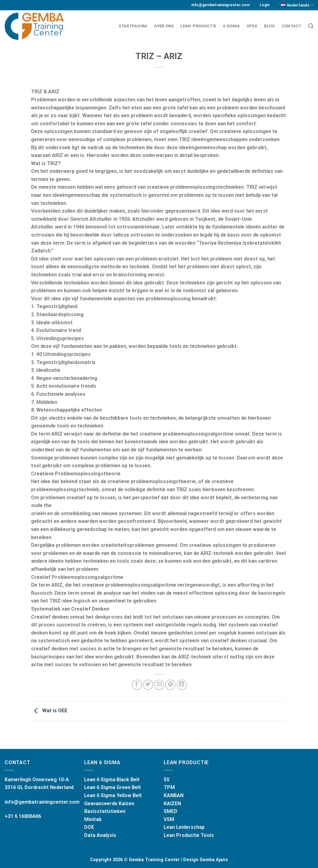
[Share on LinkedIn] (182, 685)
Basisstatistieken (105, 811)
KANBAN (174, 795)
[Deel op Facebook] (137, 685)
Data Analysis (100, 835)
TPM (169, 787)
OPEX (252, 26)
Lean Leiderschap (184, 827)
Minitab (93, 819)
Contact (292, 26)
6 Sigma (231, 26)
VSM (169, 819)
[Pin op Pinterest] (170, 685)
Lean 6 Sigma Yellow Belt (113, 795)
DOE (89, 827)
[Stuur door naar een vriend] (159, 685)
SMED (170, 811)
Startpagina (133, 26)
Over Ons (164, 26)
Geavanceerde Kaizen (109, 803)
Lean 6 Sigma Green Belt (113, 787)
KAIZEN (172, 803)
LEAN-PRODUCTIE (198, 26)
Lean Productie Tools (189, 835)
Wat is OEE (49, 711)
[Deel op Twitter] (148, 685)
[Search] (311, 26)
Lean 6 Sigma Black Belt (112, 780)
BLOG (269, 26)
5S (167, 780)
